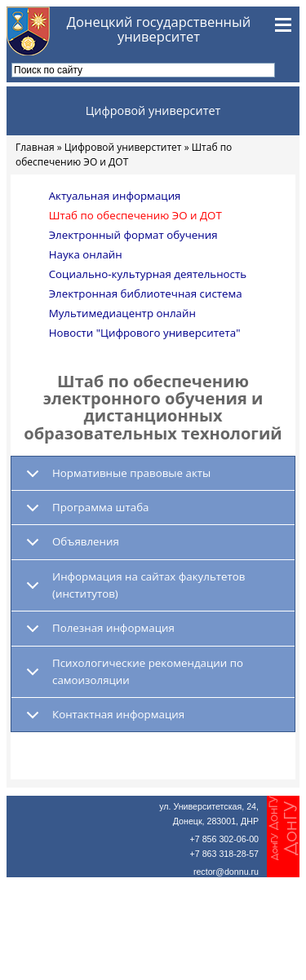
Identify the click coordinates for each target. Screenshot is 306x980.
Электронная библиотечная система (146, 294)
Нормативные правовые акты (131, 473)
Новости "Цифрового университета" (145, 333)
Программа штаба (100, 507)
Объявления (86, 541)
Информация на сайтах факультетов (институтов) (149, 585)
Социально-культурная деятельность (148, 274)
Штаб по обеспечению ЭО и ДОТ (135, 215)
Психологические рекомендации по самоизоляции (148, 671)
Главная (35, 147)
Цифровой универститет (123, 147)
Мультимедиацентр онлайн (122, 313)
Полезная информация (113, 628)
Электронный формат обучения (133, 235)
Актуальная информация (115, 196)
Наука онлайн (86, 254)
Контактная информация (118, 714)
